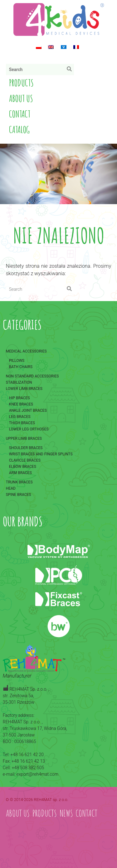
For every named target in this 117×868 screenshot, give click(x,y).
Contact (20, 114)
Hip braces (19, 398)
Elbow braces (23, 467)
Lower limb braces (24, 389)
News (66, 813)
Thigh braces (22, 423)
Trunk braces (19, 482)
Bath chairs (21, 367)
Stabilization (19, 382)
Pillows (17, 361)
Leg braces (20, 417)
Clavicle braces (25, 460)
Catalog (19, 129)
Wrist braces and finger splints (41, 454)
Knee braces (21, 404)
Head (11, 488)
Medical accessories (26, 351)
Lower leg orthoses (29, 429)
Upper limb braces (24, 439)
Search (71, 70)
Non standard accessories (32, 376)
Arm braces (20, 473)
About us (21, 98)
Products (21, 83)
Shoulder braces (26, 448)
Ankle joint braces (28, 410)
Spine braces (19, 495)
